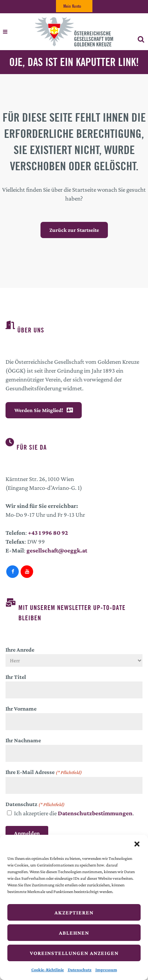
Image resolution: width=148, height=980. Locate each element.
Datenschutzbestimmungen (95, 813)
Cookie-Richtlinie (48, 970)
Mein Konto (72, 6)
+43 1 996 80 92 (48, 533)
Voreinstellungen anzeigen (74, 953)
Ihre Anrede (20, 650)
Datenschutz (80, 970)
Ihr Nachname (23, 740)
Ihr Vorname (21, 709)
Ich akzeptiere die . (74, 813)
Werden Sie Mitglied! (44, 410)
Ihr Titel (16, 677)
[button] (137, 844)
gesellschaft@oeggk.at (57, 550)
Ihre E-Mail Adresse (44, 773)
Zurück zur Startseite (74, 230)
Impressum (106, 970)
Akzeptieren (74, 913)
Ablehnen (74, 933)
